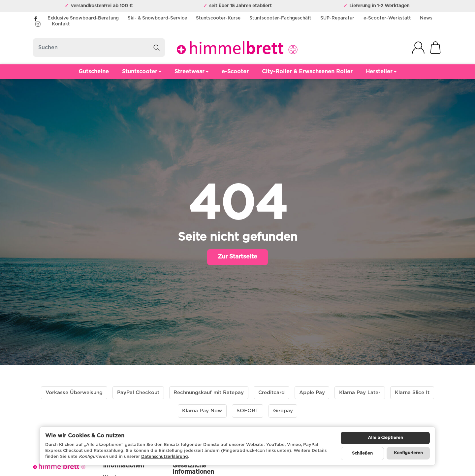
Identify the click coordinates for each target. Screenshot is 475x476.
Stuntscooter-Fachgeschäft (280, 18)
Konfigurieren (408, 453)
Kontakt (61, 24)
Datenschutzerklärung (165, 457)
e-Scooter (235, 72)
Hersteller (381, 72)
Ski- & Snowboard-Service (157, 18)
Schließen (362, 453)
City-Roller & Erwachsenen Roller (307, 72)
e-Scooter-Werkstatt (387, 18)
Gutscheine (94, 72)
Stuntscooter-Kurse (218, 18)
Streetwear (191, 72)
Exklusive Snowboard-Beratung (83, 18)
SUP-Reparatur (337, 18)
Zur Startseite (237, 257)
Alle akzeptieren (385, 438)
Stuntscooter (142, 72)
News (426, 18)
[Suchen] (99, 48)
